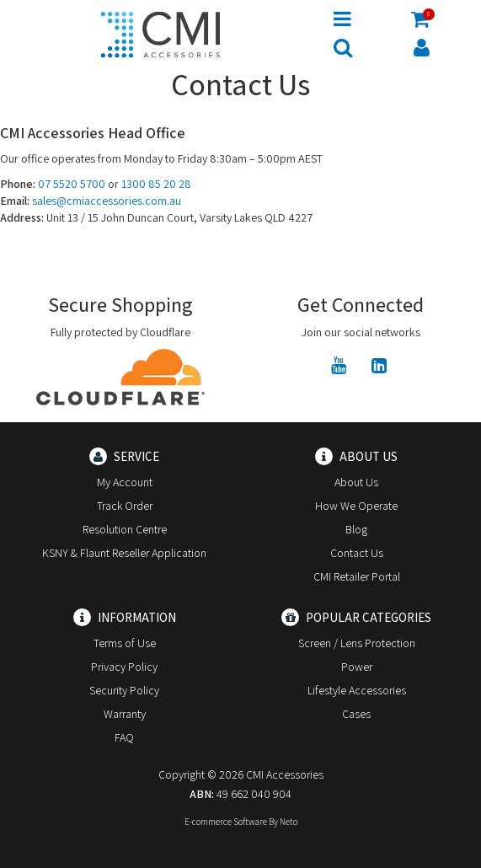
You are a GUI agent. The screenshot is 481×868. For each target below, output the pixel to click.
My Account (125, 482)
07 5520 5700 (72, 184)
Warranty (125, 714)
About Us (356, 482)
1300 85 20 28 (156, 184)
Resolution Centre (125, 529)
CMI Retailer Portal (357, 576)
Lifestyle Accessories (357, 690)
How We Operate (356, 506)
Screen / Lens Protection (357, 643)
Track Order (125, 506)
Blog (356, 529)
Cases (356, 714)
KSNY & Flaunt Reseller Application (124, 553)
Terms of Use (125, 643)
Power (357, 667)
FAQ (124, 737)
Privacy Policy (124, 667)
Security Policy (124, 690)
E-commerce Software (226, 822)
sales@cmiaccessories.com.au (107, 201)
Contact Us (357, 553)
